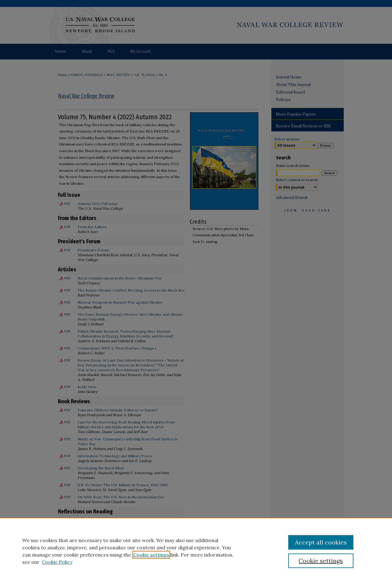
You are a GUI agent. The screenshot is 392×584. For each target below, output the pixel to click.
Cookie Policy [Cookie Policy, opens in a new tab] (57, 562)
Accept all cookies (321, 542)
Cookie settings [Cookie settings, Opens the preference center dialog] (321, 561)
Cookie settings (151, 555)
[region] (196, 551)
